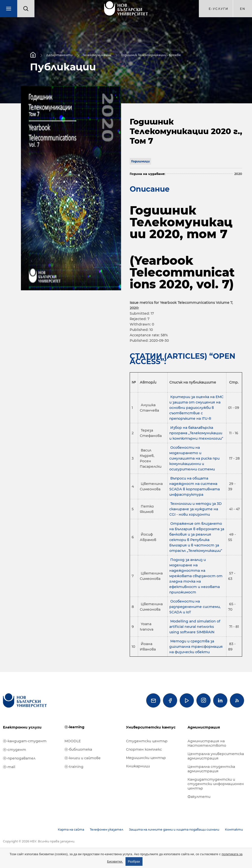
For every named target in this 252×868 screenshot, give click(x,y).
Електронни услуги (22, 727)
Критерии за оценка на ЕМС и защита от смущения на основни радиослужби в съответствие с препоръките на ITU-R (196, 408)
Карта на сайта (71, 829)
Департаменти (59, 55)
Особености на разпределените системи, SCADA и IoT (195, 607)
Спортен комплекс (144, 749)
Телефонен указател (107, 829)
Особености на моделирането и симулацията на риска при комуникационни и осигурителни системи (194, 458)
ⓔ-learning (74, 727)
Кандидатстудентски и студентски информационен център (216, 784)
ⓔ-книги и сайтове (83, 758)
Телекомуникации (97, 55)
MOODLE (73, 741)
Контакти (234, 829)
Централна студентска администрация (211, 769)
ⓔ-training (74, 767)
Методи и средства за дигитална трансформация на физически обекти (196, 647)
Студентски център (147, 741)
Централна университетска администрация (216, 756)
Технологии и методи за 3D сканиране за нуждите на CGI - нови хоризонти (196, 509)
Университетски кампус (151, 727)
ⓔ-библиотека (78, 749)
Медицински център (146, 758)
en (243, 9)
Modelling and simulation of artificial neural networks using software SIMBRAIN (195, 627)
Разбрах (134, 861)
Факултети (199, 797)
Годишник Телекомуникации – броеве (151, 55)
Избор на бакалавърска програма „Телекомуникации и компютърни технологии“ (196, 433)
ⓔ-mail (9, 767)
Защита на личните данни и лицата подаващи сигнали (174, 829)
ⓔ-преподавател (19, 758)
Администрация (204, 727)
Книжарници (138, 766)
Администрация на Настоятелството (207, 743)
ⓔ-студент (15, 750)
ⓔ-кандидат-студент (25, 741)
